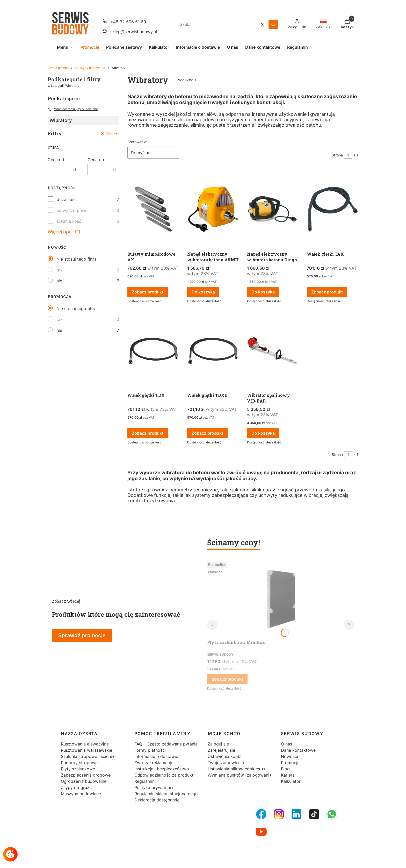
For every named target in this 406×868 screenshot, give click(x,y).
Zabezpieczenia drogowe (86, 775)
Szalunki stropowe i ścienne (88, 756)
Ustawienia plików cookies (234, 769)
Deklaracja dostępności (157, 800)
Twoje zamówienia (226, 763)
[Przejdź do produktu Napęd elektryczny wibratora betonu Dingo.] (273, 210)
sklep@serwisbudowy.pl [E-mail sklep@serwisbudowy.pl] (134, 32)
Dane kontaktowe (298, 750)
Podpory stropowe (79, 763)
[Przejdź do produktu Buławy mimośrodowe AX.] (153, 210)
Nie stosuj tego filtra (77, 259)
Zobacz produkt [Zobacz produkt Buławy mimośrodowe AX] (148, 292)
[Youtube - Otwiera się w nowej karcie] (261, 832)
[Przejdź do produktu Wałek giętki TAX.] (333, 210)
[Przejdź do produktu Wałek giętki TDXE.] (213, 351)
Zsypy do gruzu (76, 787)
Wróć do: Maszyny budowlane (73, 109)
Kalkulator (291, 781)
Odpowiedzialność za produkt (164, 775)
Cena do (96, 160)
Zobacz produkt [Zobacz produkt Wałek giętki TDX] (148, 433)
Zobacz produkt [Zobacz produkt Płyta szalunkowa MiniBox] (227, 679)
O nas (287, 744)
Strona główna (58, 68)
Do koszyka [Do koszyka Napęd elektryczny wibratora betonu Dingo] (263, 292)
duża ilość (67, 199)
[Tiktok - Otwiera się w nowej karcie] (314, 814)
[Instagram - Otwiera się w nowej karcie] (279, 814)
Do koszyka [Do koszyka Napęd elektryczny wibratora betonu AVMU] (203, 292)
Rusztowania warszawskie (86, 750)
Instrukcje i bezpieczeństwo (162, 769)
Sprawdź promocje (82, 635)
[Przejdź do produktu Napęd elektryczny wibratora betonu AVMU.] (213, 210)
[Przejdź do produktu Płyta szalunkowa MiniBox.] (281, 598)
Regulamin (144, 781)
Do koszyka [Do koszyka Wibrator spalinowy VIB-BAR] (263, 433)
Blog (285, 769)
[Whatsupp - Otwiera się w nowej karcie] (332, 814)
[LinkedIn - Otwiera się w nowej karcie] (296, 814)
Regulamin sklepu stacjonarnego (166, 794)
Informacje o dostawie (156, 756)
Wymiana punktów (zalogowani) (239, 775)
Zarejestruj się (221, 750)
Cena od (56, 160)
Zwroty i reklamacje (154, 763)
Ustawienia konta (225, 756)
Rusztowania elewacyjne (85, 744)
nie (59, 281)
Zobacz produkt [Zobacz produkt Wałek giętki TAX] (327, 292)
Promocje (290, 763)
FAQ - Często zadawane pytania (166, 744)
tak (60, 270)
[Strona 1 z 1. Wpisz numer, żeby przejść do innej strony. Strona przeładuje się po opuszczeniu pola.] (348, 155)
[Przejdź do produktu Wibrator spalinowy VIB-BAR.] (273, 351)
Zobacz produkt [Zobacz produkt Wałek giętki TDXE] (207, 433)
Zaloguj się (218, 744)
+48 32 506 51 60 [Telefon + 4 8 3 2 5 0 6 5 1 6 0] (128, 22)
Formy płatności (150, 750)
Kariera (288, 775)
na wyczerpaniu (72, 210)
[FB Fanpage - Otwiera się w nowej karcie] (261, 814)
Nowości (289, 756)
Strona (337, 155)
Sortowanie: (137, 142)
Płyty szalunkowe (78, 769)
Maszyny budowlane (90, 68)
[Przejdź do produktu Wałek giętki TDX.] (153, 351)
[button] (273, 24)
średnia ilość (69, 221)
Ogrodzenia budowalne (84, 781)
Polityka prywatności (155, 787)
